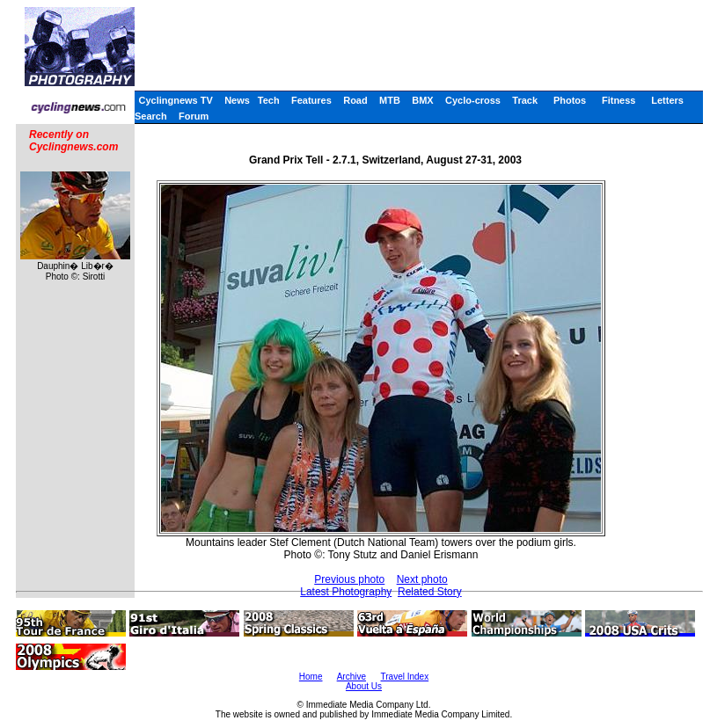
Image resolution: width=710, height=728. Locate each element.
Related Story (430, 592)
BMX (422, 100)
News (237, 100)
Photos (570, 100)
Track (525, 100)
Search (151, 116)
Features (311, 100)
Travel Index (405, 677)
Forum (194, 116)
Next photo (422, 579)
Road (355, 100)
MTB (390, 100)
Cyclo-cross (473, 100)
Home (311, 677)
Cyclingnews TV (175, 100)
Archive (351, 677)
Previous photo (349, 579)
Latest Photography (346, 592)
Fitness (619, 100)
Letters (667, 100)
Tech (269, 100)
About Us (364, 686)
